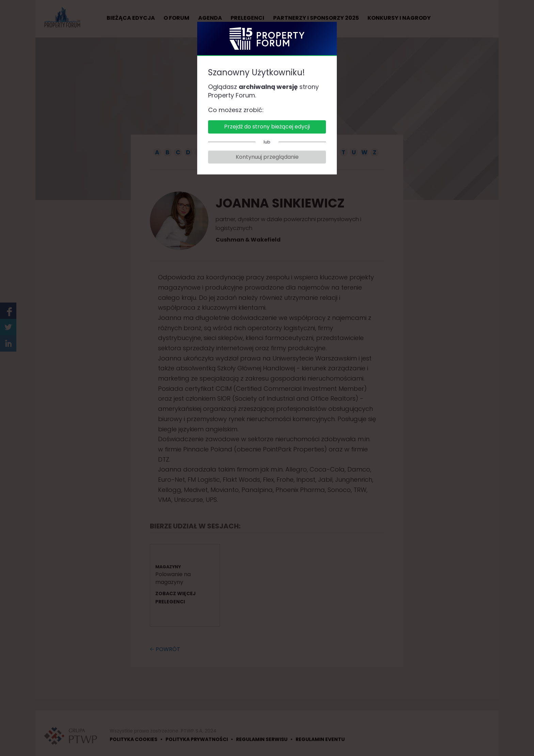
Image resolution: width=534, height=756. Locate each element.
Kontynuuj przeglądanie (267, 157)
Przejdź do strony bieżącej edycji (267, 127)
